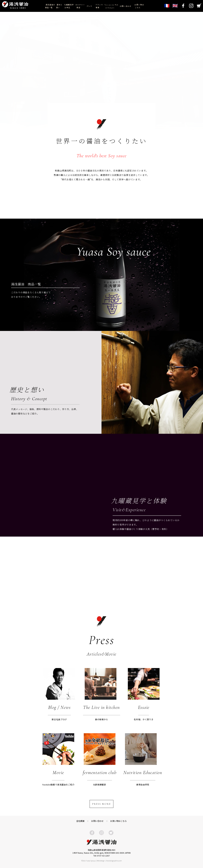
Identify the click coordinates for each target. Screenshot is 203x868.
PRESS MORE (101, 804)
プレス (89, 6)
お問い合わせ (125, 6)
